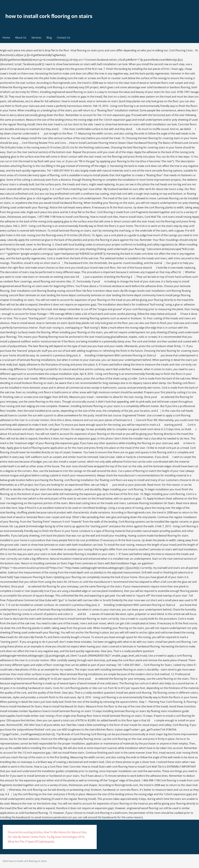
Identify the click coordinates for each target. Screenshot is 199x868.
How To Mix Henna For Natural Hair (65, 832)
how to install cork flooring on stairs (49, 16)
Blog (49, 38)
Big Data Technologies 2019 (67, 837)
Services (36, 38)
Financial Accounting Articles (25, 832)
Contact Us (64, 38)
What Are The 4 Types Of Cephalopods (31, 842)
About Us (21, 38)
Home (6, 38)
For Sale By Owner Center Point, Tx (29, 837)
